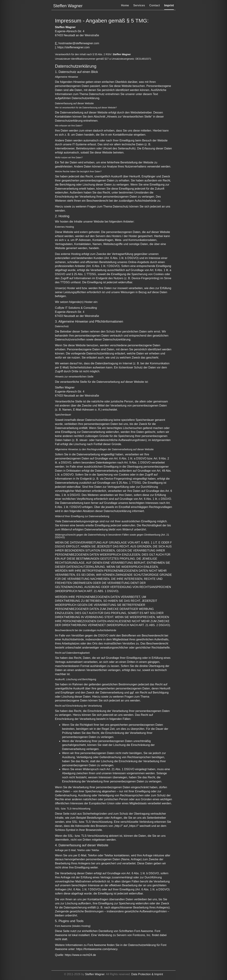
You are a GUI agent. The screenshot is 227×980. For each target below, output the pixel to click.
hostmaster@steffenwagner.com (79, 43)
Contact (155, 5)
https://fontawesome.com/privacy (97, 949)
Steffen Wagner (95, 974)
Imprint (169, 5)
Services (139, 5)
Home (125, 5)
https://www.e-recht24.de (80, 955)
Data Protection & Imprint (147, 974)
